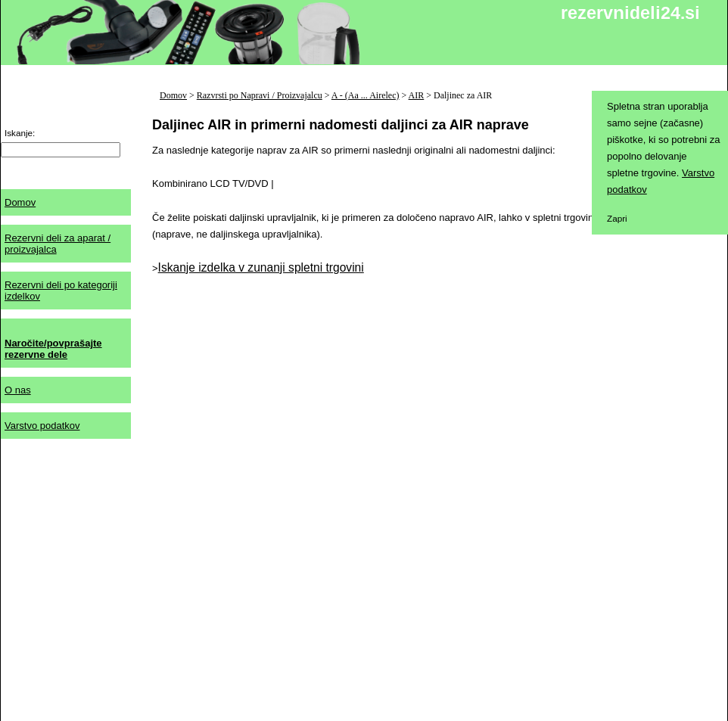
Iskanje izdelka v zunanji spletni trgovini (261, 267)
